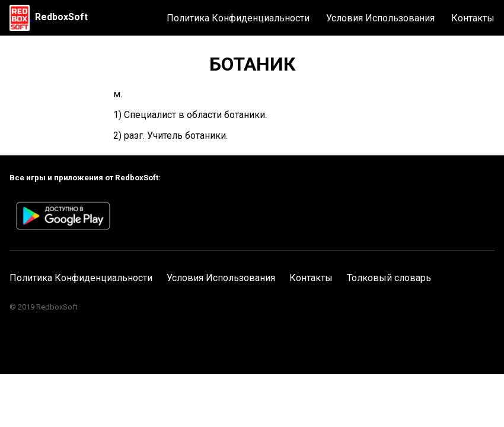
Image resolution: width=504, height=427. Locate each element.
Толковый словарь (389, 278)
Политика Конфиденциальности (238, 18)
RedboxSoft (61, 17)
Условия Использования (380, 18)
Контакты (473, 18)
